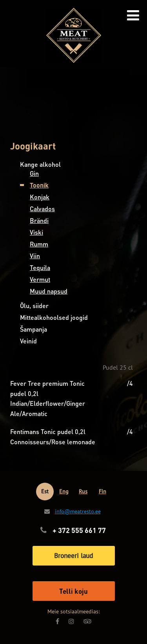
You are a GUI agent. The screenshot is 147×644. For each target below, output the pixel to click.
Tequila (40, 267)
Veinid (28, 341)
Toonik (39, 185)
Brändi (39, 220)
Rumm (39, 244)
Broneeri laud (73, 556)
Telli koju (73, 591)
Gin (34, 173)
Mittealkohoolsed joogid (54, 317)
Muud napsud (49, 291)
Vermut (40, 279)
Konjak (40, 197)
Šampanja (34, 329)
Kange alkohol (40, 164)
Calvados (42, 209)
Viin (35, 256)
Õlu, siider (34, 306)
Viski (36, 232)
